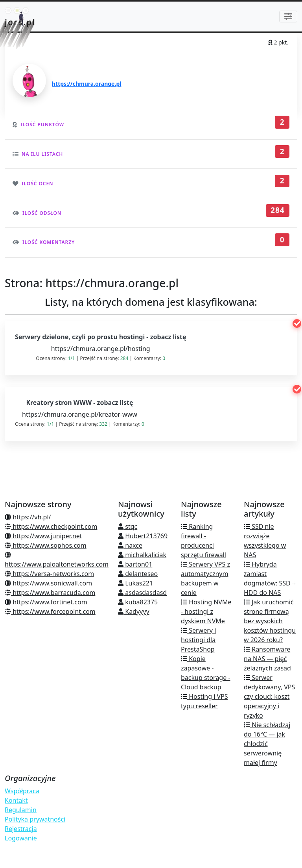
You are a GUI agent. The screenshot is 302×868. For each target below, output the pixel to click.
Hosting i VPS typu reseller (204, 701)
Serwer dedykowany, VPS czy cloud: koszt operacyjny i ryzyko (269, 696)
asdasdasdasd (142, 593)
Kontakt (16, 800)
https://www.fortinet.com (46, 602)
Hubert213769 (143, 536)
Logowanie (21, 838)
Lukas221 (135, 583)
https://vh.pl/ (28, 517)
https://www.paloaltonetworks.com (57, 560)
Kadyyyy (134, 611)
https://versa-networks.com (49, 574)
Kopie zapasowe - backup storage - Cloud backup (206, 673)
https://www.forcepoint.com (50, 611)
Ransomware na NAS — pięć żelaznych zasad (267, 659)
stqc (128, 526)
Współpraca (22, 791)
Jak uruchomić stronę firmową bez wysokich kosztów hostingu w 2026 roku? (270, 621)
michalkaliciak (142, 555)
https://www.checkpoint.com (51, 526)
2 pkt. (278, 42)
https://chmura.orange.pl (87, 84)
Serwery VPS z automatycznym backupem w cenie (205, 578)
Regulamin (21, 810)
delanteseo (138, 574)
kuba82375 (138, 602)
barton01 (135, 564)
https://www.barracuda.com (50, 593)
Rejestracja (21, 829)
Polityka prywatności (35, 819)
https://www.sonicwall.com (48, 583)
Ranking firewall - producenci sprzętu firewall (203, 541)
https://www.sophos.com (46, 545)
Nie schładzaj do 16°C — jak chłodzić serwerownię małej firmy (267, 744)
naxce (130, 545)
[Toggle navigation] (288, 17)
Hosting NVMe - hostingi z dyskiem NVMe (206, 611)
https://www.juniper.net (43, 536)
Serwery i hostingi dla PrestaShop (198, 640)
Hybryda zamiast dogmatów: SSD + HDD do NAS (270, 578)
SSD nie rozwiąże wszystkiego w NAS (265, 541)
